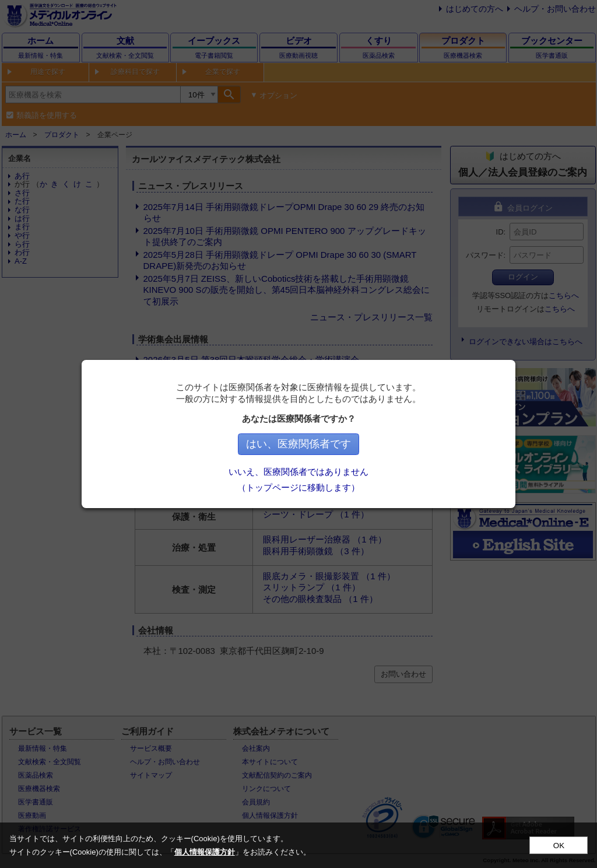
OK (559, 846)
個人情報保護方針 (205, 852)
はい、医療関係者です (298, 444)
